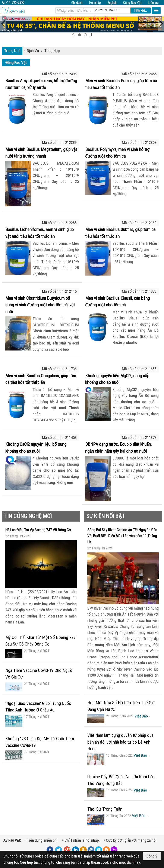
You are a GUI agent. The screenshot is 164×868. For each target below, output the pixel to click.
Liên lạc (153, 3)
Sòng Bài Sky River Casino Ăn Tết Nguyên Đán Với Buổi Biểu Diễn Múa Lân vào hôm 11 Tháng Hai (122, 536)
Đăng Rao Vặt (132, 3)
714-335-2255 (15, 2)
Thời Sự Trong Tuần (105, 809)
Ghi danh (77, 3)
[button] (156, 10)
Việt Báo (141, 716)
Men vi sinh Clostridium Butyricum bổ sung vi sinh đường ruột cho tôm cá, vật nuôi (40, 305)
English (112, 3)
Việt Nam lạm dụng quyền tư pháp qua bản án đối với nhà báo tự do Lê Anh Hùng (120, 742)
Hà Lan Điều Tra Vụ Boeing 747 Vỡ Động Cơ (38, 530)
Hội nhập (95, 3)
